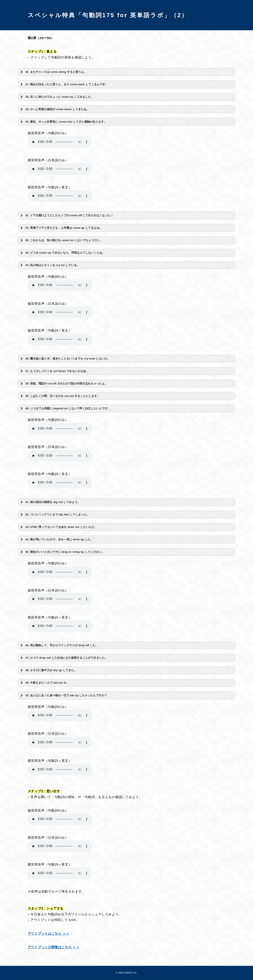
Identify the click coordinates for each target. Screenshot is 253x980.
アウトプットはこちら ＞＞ (49, 934)
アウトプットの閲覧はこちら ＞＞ (54, 947)
